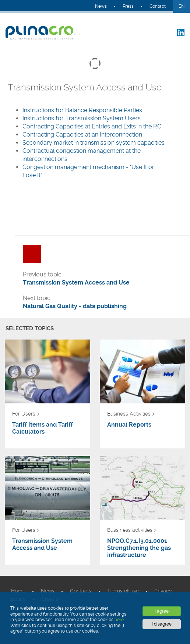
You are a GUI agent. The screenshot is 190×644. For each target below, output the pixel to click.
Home (18, 591)
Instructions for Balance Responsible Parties (83, 110)
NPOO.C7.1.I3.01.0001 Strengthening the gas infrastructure (139, 548)
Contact (158, 6)
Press (128, 6)
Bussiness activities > (132, 530)
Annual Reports (129, 425)
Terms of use (123, 591)
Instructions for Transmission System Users (82, 118)
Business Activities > (131, 414)
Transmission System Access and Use (42, 544)
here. (119, 620)
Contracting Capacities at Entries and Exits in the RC (92, 126)
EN (182, 6)
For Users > (26, 414)
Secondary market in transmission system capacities (94, 143)
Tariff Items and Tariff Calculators (43, 428)
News (101, 6)
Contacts (81, 591)
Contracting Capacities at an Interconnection (82, 135)
